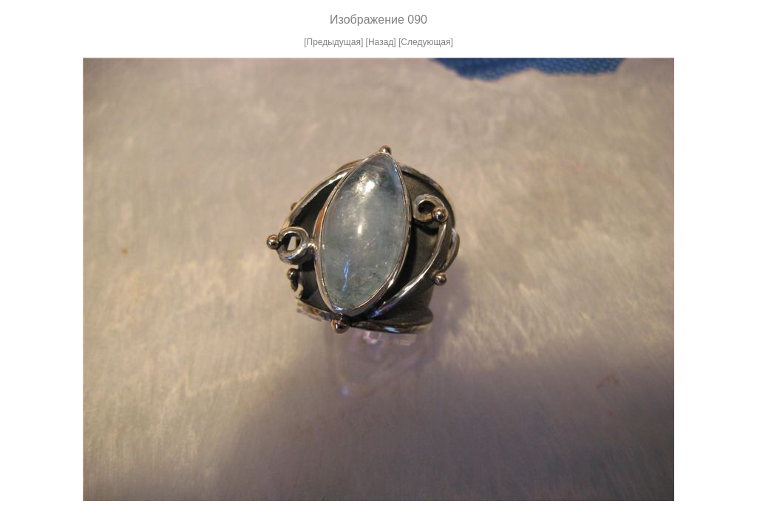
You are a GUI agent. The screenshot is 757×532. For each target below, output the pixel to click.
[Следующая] (426, 42)
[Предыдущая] (333, 42)
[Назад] (381, 42)
